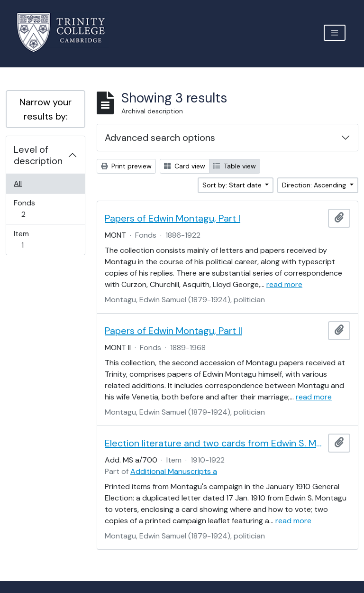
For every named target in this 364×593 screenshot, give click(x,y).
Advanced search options (160, 138)
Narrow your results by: (45, 109)
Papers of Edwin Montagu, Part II (173, 331)
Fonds (30, 208)
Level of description (38, 155)
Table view (235, 166)
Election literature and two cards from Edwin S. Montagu (214, 443)
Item (29, 239)
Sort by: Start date (233, 185)
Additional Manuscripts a (174, 471)
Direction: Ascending (315, 185)
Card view (185, 166)
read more (284, 284)
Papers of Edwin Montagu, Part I (173, 218)
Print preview (126, 166)
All (18, 183)
